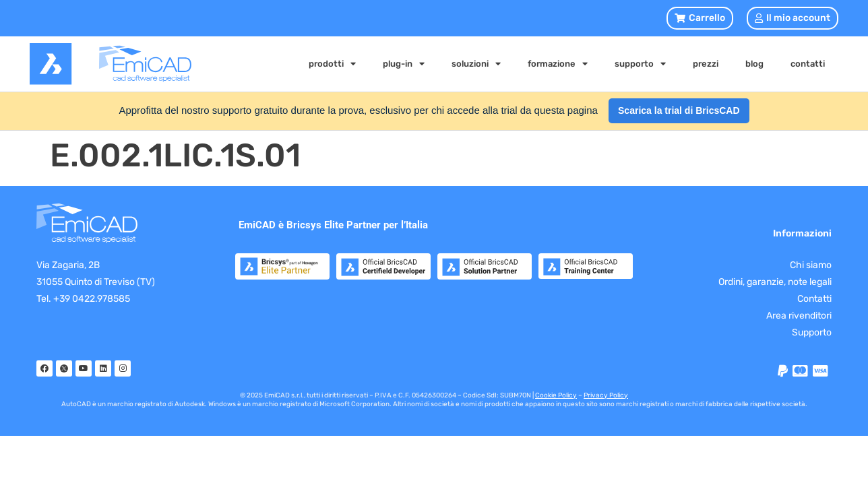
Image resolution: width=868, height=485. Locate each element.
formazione (558, 64)
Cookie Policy (556, 395)
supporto (640, 64)
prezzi (706, 64)
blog (754, 64)
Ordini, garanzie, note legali (775, 282)
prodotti (332, 64)
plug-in (404, 64)
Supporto (812, 332)
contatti (808, 64)
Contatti (814, 299)
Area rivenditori (799, 316)
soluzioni (476, 64)
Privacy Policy (606, 395)
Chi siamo (811, 265)
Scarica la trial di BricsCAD (679, 110)
